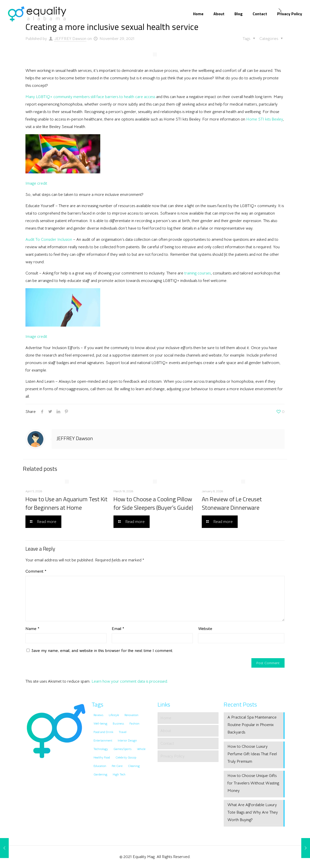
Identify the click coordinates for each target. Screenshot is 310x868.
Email (118, 629)
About (166, 731)
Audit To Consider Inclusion (49, 240)
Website (205, 629)
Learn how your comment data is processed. (130, 681)
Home (166, 718)
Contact (167, 744)
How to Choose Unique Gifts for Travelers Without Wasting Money (253, 783)
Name (32, 629)
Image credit (36, 183)
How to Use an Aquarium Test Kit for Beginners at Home (66, 503)
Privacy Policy (172, 756)
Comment (36, 571)
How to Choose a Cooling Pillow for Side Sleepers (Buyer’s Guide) (153, 503)
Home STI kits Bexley (264, 119)
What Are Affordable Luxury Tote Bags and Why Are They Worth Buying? (253, 812)
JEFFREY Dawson (70, 39)
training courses (198, 273)
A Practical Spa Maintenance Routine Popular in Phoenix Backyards (252, 725)
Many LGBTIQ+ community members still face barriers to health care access (90, 97)
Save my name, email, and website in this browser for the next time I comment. (102, 651)
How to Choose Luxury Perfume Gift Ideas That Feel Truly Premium (252, 754)
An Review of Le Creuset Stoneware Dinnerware (232, 503)
